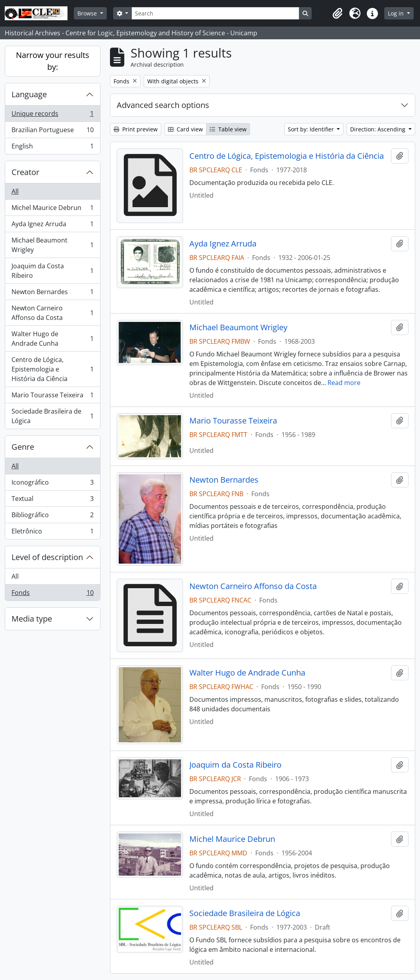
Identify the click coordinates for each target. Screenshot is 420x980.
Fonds (52, 594)
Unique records (52, 115)
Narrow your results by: (53, 61)
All (15, 191)
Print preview (136, 129)
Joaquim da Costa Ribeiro (52, 271)
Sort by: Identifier (312, 129)
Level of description (47, 557)
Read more (344, 383)
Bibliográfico (52, 517)
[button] (337, 13)
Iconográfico (52, 484)
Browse (88, 13)
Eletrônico (52, 533)
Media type (32, 619)
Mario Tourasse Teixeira (52, 397)
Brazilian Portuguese (52, 132)
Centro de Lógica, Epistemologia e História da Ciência (52, 369)
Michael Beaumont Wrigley (52, 245)
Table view (228, 129)
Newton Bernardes (52, 294)
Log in (397, 13)
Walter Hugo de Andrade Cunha (52, 339)
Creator (25, 172)
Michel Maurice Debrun (52, 209)
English (52, 148)
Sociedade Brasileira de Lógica (52, 416)
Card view (185, 129)
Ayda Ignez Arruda (52, 226)
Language (29, 94)
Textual (52, 500)
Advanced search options (163, 105)
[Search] (215, 13)
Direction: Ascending (379, 129)
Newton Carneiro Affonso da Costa (52, 313)
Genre (23, 447)
